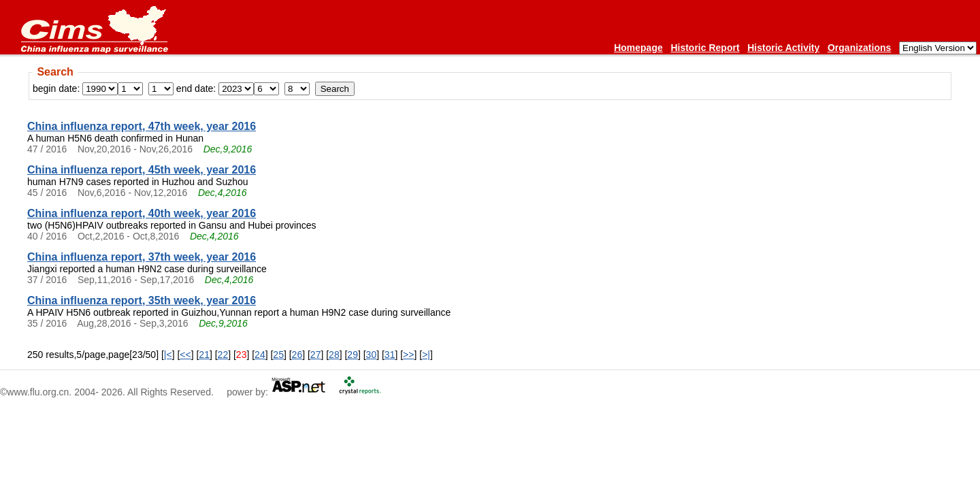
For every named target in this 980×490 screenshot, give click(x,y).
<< (185, 355)
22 (223, 355)
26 (297, 355)
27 (316, 355)
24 (260, 355)
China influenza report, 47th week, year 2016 (142, 126)
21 (204, 355)
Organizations (859, 48)
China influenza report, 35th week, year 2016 (142, 300)
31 (390, 355)
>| (426, 355)
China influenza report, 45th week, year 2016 (142, 170)
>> (408, 355)
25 (278, 355)
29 (353, 355)
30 (372, 355)
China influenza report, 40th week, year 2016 (142, 213)
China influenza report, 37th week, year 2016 (142, 257)
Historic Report (705, 48)
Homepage (638, 48)
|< (168, 355)
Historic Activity (783, 48)
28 (334, 355)
